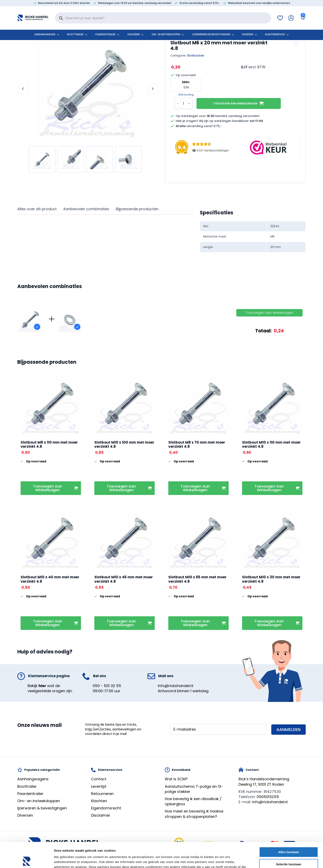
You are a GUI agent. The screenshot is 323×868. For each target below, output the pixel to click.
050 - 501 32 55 (107, 686)
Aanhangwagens (33, 779)
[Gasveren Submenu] (144, 35)
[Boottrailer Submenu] (87, 35)
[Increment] (189, 103)
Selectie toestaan (289, 839)
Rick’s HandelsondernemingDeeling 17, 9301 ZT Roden (264, 782)
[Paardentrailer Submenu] (119, 35)
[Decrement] (178, 103)
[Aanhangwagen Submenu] (59, 35)
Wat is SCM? (176, 779)
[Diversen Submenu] (257, 35)
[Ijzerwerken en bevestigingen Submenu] (234, 35)
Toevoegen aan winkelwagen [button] (48, 488)
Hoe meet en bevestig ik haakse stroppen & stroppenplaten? (194, 814)
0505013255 (268, 797)
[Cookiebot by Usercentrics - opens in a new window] (27, 860)
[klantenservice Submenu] (289, 35)
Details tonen (223, 860)
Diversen (248, 34)
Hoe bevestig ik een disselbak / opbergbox (193, 801)
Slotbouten (195, 56)
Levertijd (99, 786)
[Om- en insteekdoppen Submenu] (184, 35)
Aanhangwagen (45, 34)
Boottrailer (75, 34)
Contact (99, 779)
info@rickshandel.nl (176, 686)
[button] (297, 43)
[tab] (37, 209)
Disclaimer (101, 815)
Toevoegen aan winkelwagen (235, 103)
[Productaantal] (183, 103)
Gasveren (133, 34)
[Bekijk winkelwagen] (302, 18)
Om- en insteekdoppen (166, 34)
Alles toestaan (289, 827)
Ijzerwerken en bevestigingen (211, 34)
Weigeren (288, 851)
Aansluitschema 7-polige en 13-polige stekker (194, 789)
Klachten (99, 801)
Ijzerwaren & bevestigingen (42, 808)
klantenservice (275, 34)
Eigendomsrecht (106, 808)
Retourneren (102, 794)
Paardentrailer (105, 34)
